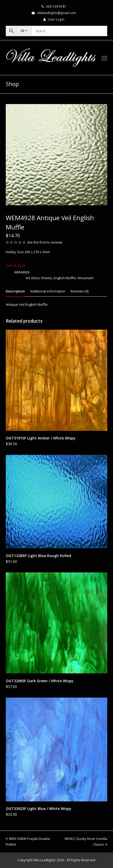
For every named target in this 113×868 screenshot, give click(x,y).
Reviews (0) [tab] (80, 291)
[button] (104, 58)
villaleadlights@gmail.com (56, 13)
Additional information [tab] (48, 291)
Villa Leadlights (44, 860)
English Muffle (65, 278)
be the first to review (45, 242)
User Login (56, 19)
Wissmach (86, 278)
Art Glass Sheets (39, 278)
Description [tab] (15, 291)
